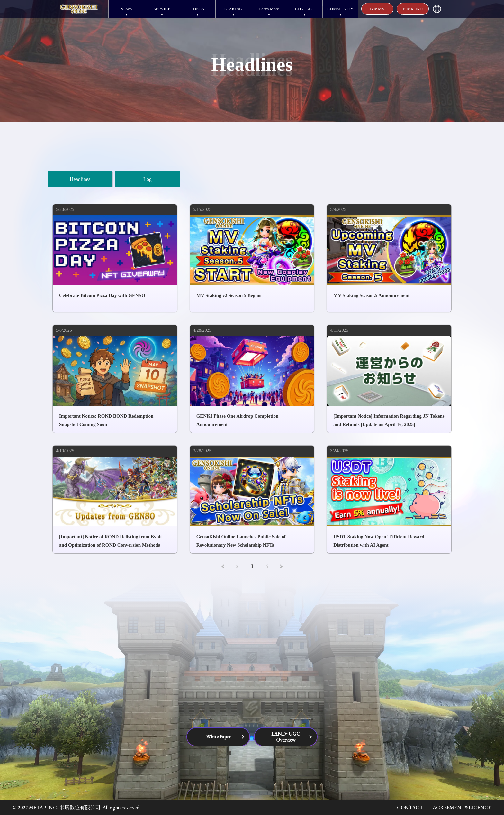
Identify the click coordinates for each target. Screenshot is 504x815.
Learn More (269, 9)
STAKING (233, 9)
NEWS (126, 9)
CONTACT (305, 9)
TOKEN (198, 9)
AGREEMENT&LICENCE (462, 807)
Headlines (80, 179)
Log (148, 179)
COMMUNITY (340, 9)
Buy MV (377, 9)
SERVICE (162, 9)
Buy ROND (413, 9)
